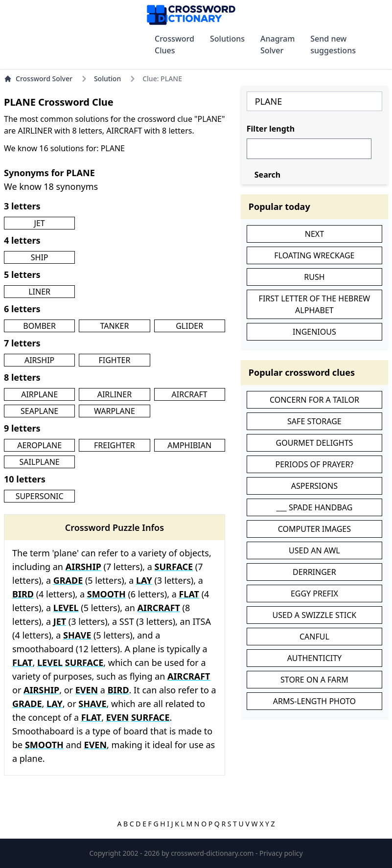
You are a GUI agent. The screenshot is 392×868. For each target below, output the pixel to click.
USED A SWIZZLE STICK (315, 615)
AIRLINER (115, 394)
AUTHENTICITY (315, 658)
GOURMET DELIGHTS (314, 443)
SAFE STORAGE (314, 421)
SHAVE (77, 635)
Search (267, 175)
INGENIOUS (314, 332)
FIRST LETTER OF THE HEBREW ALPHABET (315, 304)
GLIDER (189, 326)
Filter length (271, 129)
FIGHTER (114, 360)
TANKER (114, 326)
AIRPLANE (39, 394)
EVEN (87, 690)
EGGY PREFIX (314, 594)
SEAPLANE (39, 411)
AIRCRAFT (190, 394)
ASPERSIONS (314, 486)
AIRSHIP (39, 360)
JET (40, 223)
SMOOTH (106, 594)
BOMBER (39, 326)
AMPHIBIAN (189, 445)
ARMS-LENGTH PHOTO (314, 701)
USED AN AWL (314, 550)
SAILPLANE (40, 462)
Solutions (227, 39)
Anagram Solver (277, 45)
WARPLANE (115, 411)
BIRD (23, 594)
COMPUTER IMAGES (314, 529)
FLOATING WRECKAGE (314, 255)
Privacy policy (281, 853)
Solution (107, 79)
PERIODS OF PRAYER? (315, 464)
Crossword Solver (38, 79)
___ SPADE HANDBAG (314, 507)
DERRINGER (314, 572)
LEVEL (66, 608)
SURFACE (174, 567)
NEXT (314, 234)
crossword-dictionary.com (213, 853)
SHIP (40, 257)
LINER (39, 292)
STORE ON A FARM (314, 680)
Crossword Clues (174, 45)
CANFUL (314, 637)
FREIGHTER (115, 445)
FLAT (189, 594)
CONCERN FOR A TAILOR (314, 400)
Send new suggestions (333, 45)
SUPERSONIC (40, 496)
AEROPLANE (39, 445)
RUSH (314, 277)
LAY (144, 580)
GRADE (68, 580)
